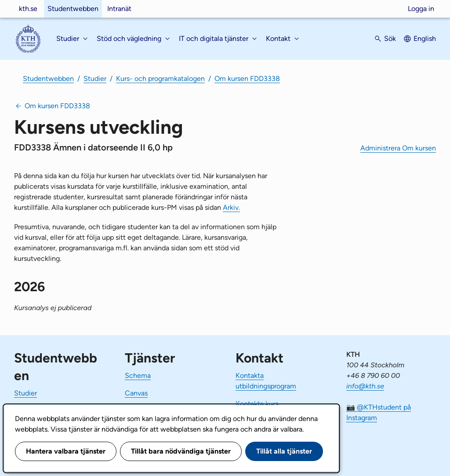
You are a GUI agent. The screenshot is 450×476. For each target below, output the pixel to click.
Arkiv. (231, 207)
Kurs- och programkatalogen (160, 79)
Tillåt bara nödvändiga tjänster (181, 451)
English (425, 38)
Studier (95, 79)
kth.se (28, 9)
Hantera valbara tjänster (66, 451)
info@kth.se (365, 386)
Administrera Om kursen (398, 148)
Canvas (136, 393)
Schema (138, 375)
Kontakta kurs (257, 404)
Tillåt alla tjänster (284, 451)
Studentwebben (73, 9)
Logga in (421, 9)
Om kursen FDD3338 (247, 79)
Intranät (119, 9)
